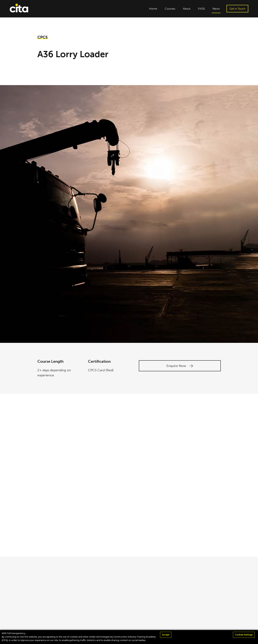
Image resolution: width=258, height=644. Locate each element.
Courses (170, 9)
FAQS (201, 9)
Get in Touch (237, 9)
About (187, 9)
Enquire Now (180, 366)
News (216, 9)
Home (153, 9)
